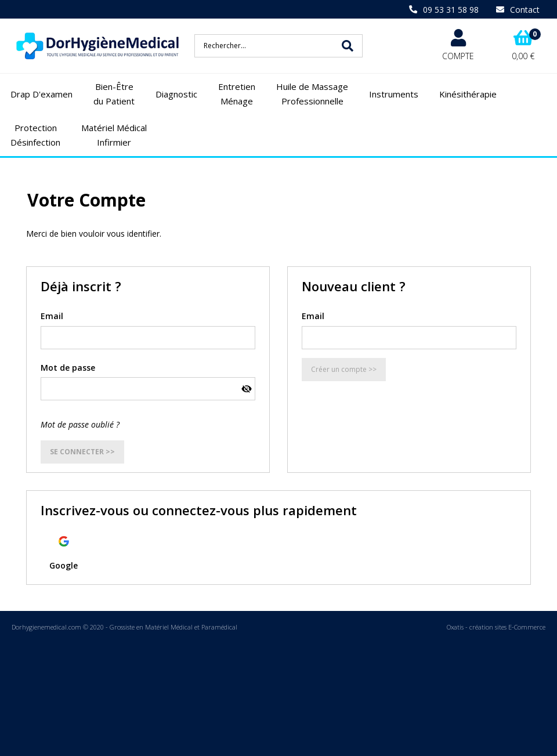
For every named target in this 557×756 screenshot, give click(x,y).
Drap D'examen (41, 94)
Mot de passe (68, 368)
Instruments (394, 94)
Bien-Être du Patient (114, 94)
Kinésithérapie (468, 94)
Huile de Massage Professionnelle (312, 94)
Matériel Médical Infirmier (114, 135)
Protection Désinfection (35, 135)
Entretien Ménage (237, 94)
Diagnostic (176, 94)
